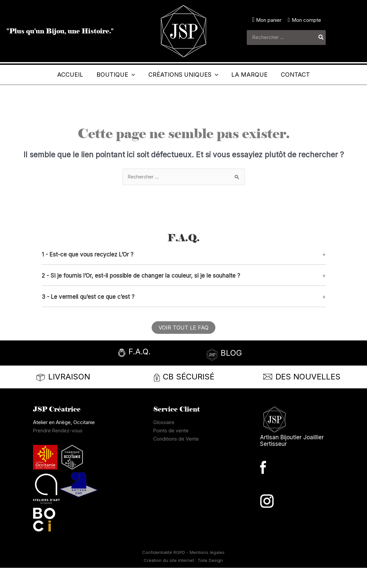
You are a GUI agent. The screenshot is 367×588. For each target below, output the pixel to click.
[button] (106, 75)
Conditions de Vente (176, 459)
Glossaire (164, 442)
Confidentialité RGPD (164, 572)
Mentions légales (207, 572)
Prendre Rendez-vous (58, 451)
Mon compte (306, 20)
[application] (121, 75)
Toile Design (210, 580)
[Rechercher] (321, 38)
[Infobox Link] (148, 374)
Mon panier (269, 20)
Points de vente (171, 451)
